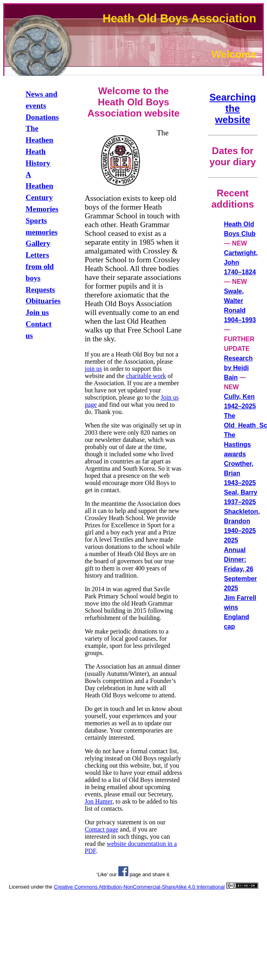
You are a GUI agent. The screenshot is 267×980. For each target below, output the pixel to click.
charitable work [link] (146, 376)
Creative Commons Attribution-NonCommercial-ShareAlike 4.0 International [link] (139, 887)
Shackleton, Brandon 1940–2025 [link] (242, 521)
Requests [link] (40, 290)
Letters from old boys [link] (40, 266)
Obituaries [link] (43, 301)
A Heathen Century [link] (39, 186)
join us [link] (93, 369)
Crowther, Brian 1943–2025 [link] (240, 473)
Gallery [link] (38, 243)
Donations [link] (42, 117)
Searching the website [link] (233, 108)
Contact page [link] (102, 829)
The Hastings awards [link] (237, 444)
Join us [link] (37, 312)
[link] (123, 874)
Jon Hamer (99, 801)
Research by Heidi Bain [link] (238, 368)
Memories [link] (42, 209)
